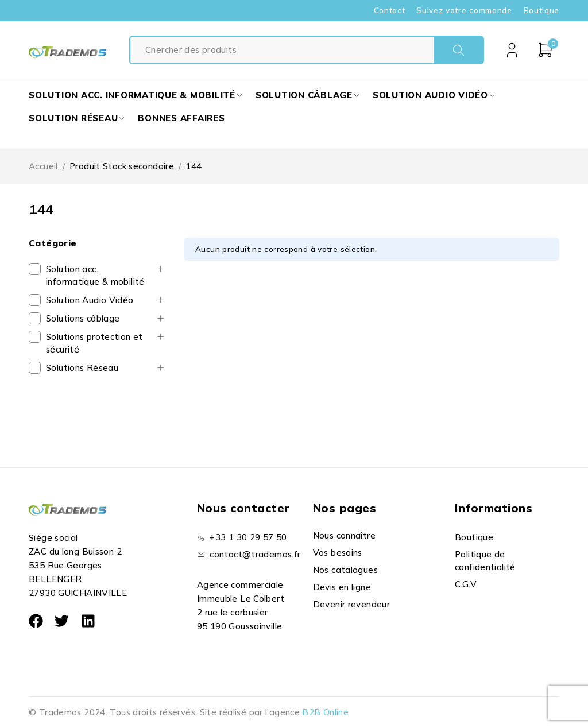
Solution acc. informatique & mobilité (95, 275)
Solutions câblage (83, 318)
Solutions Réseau (82, 368)
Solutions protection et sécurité (94, 343)
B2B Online (325, 712)
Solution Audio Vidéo (90, 300)
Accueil (43, 166)
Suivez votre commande (464, 10)
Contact (390, 10)
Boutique (541, 10)
